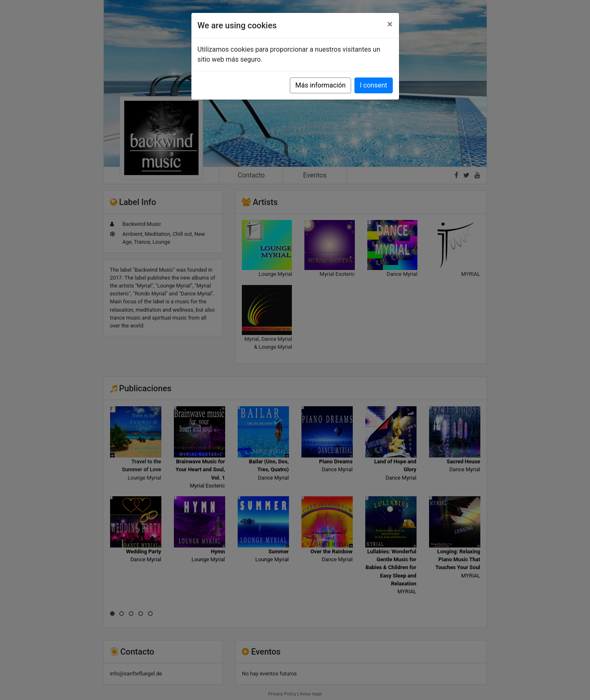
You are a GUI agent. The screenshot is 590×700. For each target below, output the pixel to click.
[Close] (390, 24)
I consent (373, 85)
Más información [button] (320, 85)
